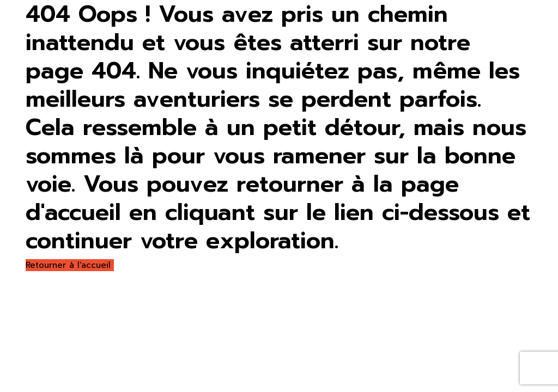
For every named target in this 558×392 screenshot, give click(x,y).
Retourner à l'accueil (70, 265)
